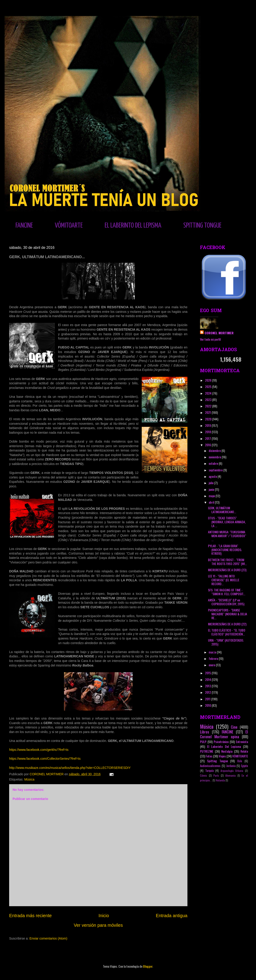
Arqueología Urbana (232, 771)
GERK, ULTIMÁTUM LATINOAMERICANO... (222, 510)
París (216, 776)
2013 (208, 686)
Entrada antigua (172, 916)
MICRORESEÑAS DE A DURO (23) (227, 570)
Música (29, 779)
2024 (209, 393)
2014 (208, 679)
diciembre (215, 450)
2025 (209, 386)
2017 (208, 438)
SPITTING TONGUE (202, 226)
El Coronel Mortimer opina (224, 734)
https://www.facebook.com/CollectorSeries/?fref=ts (45, 759)
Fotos (209, 756)
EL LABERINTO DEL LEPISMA (133, 226)
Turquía (209, 771)
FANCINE (24, 226)
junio (212, 489)
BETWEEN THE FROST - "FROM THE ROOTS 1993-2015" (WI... (227, 562)
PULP (203, 742)
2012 (208, 692)
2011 (208, 699)
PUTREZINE (207, 751)
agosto (213, 476)
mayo (212, 496)
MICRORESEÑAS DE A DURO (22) (227, 624)
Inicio (104, 916)
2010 (208, 705)
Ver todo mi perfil (210, 339)
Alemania (231, 776)
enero (212, 665)
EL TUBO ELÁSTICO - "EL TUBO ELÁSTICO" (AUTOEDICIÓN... (227, 632)
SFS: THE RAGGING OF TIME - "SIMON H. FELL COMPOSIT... (227, 592)
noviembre (215, 457)
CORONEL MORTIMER (219, 333)
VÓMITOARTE (69, 226)
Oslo (240, 761)
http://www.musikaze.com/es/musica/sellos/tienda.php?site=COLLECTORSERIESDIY (70, 768)
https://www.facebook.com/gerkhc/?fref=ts (39, 750)
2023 (209, 400)
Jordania (231, 766)
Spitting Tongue (217, 761)
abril (212, 502)
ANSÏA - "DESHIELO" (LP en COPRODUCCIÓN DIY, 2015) (226, 602)
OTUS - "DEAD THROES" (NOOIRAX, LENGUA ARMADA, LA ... (227, 522)
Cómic (204, 776)
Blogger (148, 966)
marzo (213, 652)
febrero (214, 658)
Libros (205, 732)
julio (211, 483)
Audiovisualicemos (210, 766)
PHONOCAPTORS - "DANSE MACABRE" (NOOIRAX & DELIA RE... (228, 614)
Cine (234, 727)
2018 (208, 432)
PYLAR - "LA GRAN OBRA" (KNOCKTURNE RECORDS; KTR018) (225, 550)
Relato (244, 751)
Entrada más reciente (30, 916)
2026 (209, 380)
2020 (209, 419)
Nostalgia (227, 751)
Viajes (222, 756)
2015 (208, 673)
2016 (208, 445)
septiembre (216, 470)
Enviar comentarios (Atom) (48, 938)
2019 (208, 425)
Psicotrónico (221, 742)
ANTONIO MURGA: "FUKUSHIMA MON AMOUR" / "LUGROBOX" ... (227, 536)
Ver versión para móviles (98, 925)
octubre (214, 463)
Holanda (220, 780)
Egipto (245, 766)
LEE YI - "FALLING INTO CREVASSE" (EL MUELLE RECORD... (224, 580)
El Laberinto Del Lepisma (224, 746)
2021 (208, 412)
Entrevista (242, 742)
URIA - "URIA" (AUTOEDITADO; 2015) (226, 642)
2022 (209, 406)
